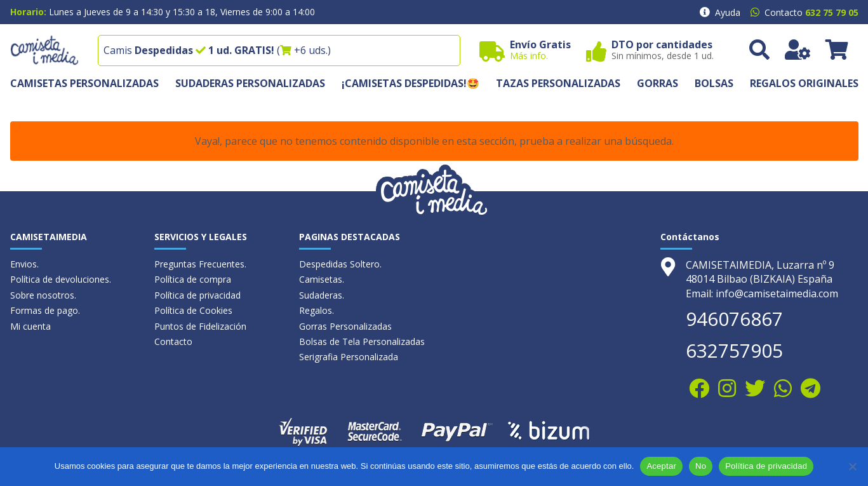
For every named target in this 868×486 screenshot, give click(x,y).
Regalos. (317, 310)
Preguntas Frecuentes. (200, 264)
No (701, 466)
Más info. (529, 56)
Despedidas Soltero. (340, 264)
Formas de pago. (45, 310)
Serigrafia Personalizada (349, 357)
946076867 (734, 319)
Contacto (173, 341)
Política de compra (193, 279)
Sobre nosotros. (43, 295)
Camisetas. (322, 279)
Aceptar (661, 466)
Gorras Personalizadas (345, 326)
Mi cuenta (30, 326)
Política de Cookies (193, 310)
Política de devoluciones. (61, 279)
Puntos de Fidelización (200, 326)
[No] (852, 466)
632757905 (734, 350)
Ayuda (728, 12)
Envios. (24, 264)
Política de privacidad (197, 295)
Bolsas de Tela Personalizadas (362, 341)
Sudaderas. (322, 295)
